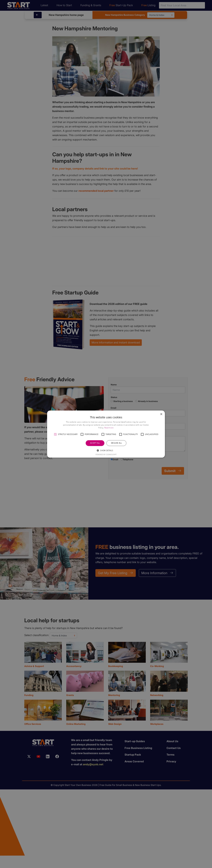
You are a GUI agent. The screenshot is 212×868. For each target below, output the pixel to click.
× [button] (161, 414)
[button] (55, 434)
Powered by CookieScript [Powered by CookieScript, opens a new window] (106, 454)
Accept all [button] (95, 443)
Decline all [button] (116, 443)
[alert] (106, 434)
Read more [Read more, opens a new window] (109, 428)
